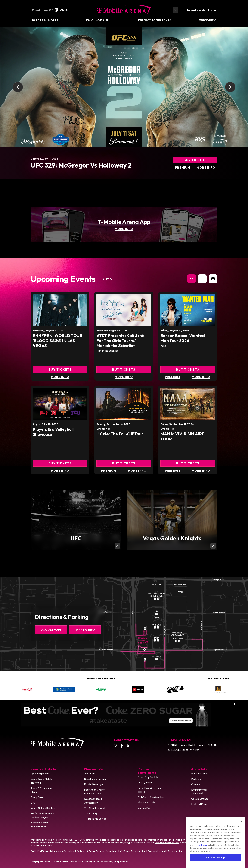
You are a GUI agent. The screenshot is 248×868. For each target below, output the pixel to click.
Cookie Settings (200, 799)
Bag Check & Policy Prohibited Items (95, 792)
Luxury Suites (145, 782)
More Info (206, 168)
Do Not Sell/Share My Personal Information (52, 851)
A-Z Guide (90, 773)
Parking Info (85, 630)
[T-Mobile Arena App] (124, 224)
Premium (183, 168)
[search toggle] (175, 10)
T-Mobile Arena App (95, 819)
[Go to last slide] (18, 87)
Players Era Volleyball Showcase (53, 432)
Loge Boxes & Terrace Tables (150, 790)
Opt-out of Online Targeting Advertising (97, 851)
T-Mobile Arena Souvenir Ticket (39, 824)
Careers (196, 784)
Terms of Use (76, 862)
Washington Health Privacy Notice (165, 851)
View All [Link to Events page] (108, 279)
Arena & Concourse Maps (41, 790)
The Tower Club (146, 802)
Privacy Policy (54, 840)
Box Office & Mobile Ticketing (41, 781)
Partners (196, 779)
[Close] (242, 835)
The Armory (91, 813)
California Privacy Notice (96, 840)
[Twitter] (128, 746)
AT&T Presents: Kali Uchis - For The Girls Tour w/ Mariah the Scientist (122, 340)
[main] (124, 302)
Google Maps (51, 630)
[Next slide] (230, 87)
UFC (33, 803)
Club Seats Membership (151, 797)
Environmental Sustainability (199, 792)
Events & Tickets (45, 20)
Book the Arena (200, 773)
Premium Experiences (155, 20)
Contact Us (144, 808)
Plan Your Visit (98, 20)
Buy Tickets (195, 160)
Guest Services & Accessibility (93, 801)
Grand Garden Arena (201, 10)
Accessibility (107, 862)
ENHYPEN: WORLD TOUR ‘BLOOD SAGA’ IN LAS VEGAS (58, 340)
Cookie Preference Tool (167, 843)
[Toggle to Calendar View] (213, 279)
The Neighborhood (94, 808)
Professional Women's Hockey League (43, 815)
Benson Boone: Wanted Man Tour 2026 (183, 338)
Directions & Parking (95, 779)
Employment (121, 862)
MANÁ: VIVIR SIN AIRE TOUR (182, 436)
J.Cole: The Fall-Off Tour (120, 434)
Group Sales (37, 797)
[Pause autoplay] (234, 704)
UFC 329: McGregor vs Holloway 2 (81, 165)
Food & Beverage (94, 784)
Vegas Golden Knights (43, 808)
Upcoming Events (40, 773)
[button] (192, 279)
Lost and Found (200, 804)
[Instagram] (116, 746)
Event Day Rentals (148, 777)
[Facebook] (122, 746)
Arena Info (208, 20)
